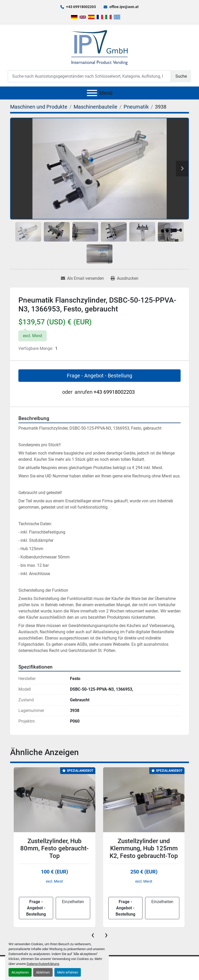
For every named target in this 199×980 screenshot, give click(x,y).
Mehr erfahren (68, 972)
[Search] (89, 76)
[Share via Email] (82, 278)
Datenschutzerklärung (43, 964)
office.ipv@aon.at (124, 7)
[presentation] (93, 935)
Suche (181, 76)
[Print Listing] (125, 278)
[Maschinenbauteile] (95, 107)
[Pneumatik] (136, 107)
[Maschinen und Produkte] (39, 107)
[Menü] (92, 93)
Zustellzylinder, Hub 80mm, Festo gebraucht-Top (54, 849)
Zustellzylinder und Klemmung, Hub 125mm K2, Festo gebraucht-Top (144, 849)
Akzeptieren (20, 972)
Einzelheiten (73, 902)
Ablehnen (43, 972)
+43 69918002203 (81, 7)
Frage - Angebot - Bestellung (99, 376)
